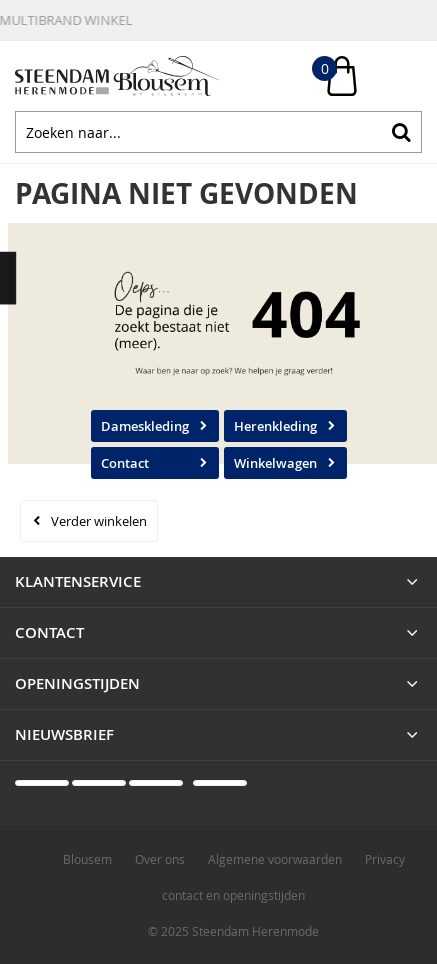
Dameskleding (145, 426)
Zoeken (401, 132)
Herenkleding (275, 426)
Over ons (160, 859)
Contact (125, 463)
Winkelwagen (275, 463)
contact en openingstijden (233, 895)
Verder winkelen (99, 521)
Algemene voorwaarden (275, 859)
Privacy (385, 859)
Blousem (87, 859)
